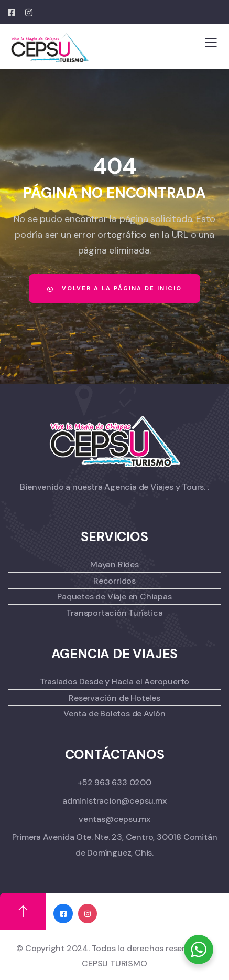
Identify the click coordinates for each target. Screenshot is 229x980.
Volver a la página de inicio (114, 288)
